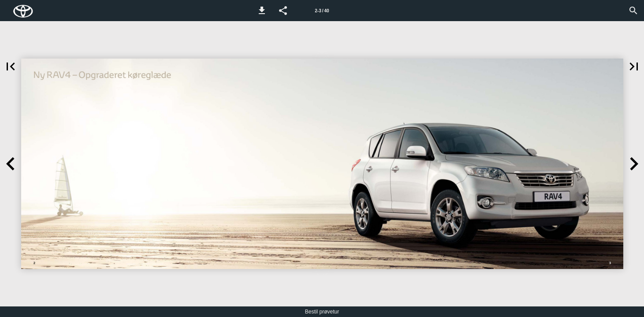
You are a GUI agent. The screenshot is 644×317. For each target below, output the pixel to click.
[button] (262, 11)
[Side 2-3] (322, 11)
